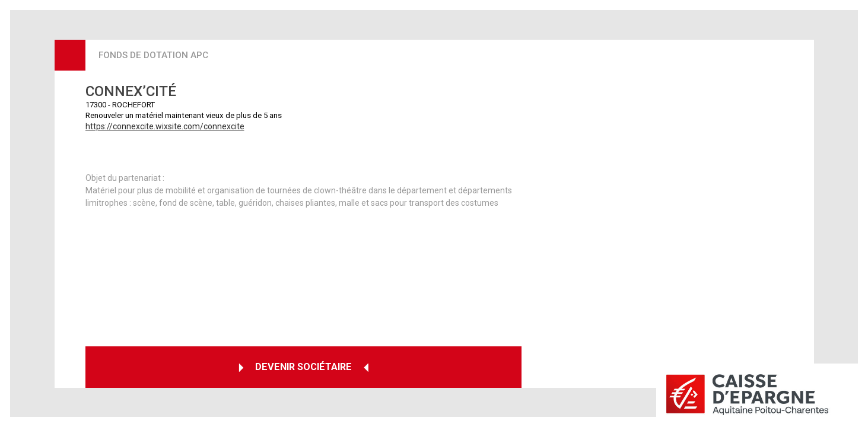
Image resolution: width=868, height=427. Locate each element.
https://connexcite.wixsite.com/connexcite (165, 126)
